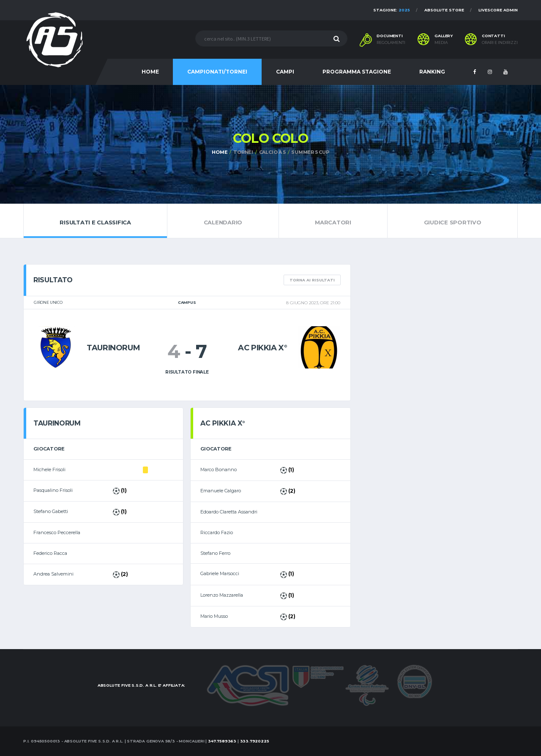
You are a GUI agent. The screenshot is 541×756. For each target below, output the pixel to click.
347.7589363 (222, 741)
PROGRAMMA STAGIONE (357, 72)
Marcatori (333, 221)
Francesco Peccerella (57, 532)
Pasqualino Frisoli (53, 490)
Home (220, 152)
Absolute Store (444, 10)
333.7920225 (255, 741)
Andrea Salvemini (53, 574)
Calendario (223, 221)
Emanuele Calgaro (221, 491)
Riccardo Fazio (217, 532)
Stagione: (392, 10)
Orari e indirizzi (500, 43)
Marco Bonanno (219, 469)
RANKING (432, 72)
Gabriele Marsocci (220, 573)
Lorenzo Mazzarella (222, 595)
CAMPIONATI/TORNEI (217, 72)
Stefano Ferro (215, 553)
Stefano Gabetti (51, 511)
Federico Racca (50, 553)
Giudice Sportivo (452, 221)
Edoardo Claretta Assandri (229, 512)
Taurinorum (113, 348)
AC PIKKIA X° (263, 348)
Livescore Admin (498, 10)
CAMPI (285, 72)
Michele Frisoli (49, 469)
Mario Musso (214, 616)
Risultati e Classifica (95, 221)
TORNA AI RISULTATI (312, 280)
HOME (150, 72)
